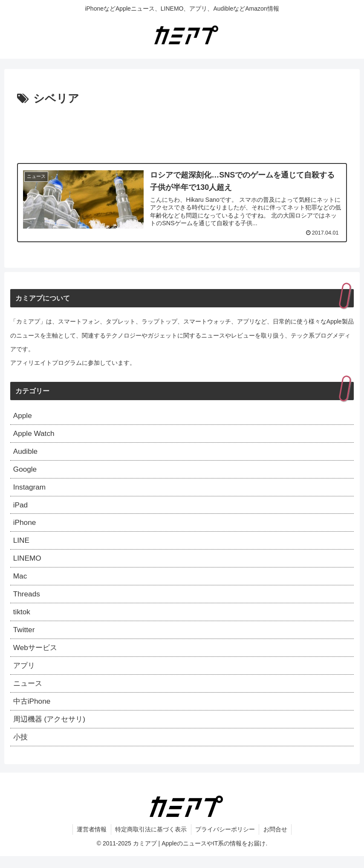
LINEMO (28, 564)
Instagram (30, 490)
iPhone (25, 527)
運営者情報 (91, 841)
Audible (26, 453)
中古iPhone (33, 712)
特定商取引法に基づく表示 (151, 841)
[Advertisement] (182, 132)
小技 (21, 748)
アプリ (25, 675)
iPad (21, 508)
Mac (20, 582)
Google (26, 472)
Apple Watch (35, 435)
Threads (27, 601)
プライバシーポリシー (225, 841)
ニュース (29, 693)
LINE (22, 545)
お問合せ (276, 841)
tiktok (22, 619)
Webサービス (36, 656)
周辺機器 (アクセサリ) (51, 730)
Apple (23, 416)
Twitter (25, 638)
